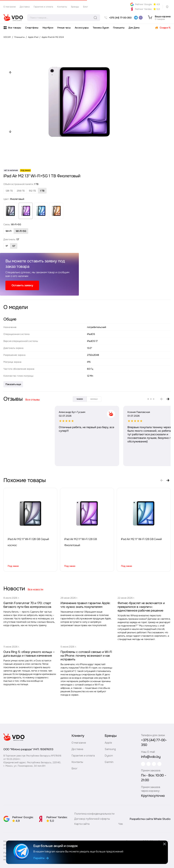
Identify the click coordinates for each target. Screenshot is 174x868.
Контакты (62, 7)
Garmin (107, 763)
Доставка (25, 7)
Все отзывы (33, 400)
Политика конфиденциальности (94, 813)
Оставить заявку (22, 285)
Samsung (109, 750)
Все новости (36, 589)
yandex (80, 399)
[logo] (13, 18)
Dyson (107, 756)
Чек (121, 823)
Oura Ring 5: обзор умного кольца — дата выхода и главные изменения (29, 654)
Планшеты (119, 28)
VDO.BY (7, 37)
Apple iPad (33, 37)
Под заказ (13, 566)
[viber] (141, 18)
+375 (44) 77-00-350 (154, 741)
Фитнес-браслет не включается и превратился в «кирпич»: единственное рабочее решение (141, 607)
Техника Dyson (101, 28)
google (94, 399)
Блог (86, 7)
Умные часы (64, 28)
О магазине (10, 7)
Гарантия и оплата (43, 7)
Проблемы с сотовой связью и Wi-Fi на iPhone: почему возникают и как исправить (86, 656)
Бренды (75, 7)
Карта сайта (82, 823)
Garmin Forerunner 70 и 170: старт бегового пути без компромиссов (27, 605)
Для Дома (134, 28)
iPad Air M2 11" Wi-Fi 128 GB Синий (141, 539)
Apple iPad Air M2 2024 (53, 37)
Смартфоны (32, 28)
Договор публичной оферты (92, 818)
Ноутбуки (48, 28)
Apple (107, 744)
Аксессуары (82, 28)
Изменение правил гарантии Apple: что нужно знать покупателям (85, 605)
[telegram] (136, 18)
